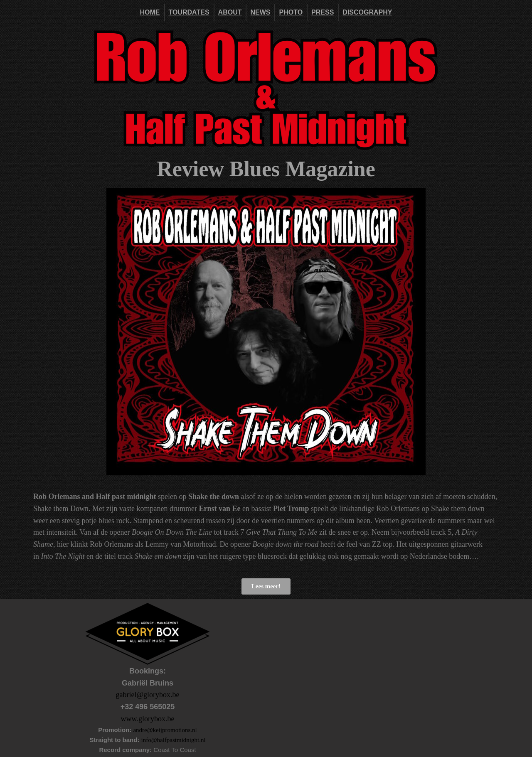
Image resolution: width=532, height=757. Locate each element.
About (230, 12)
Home (150, 12)
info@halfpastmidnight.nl (174, 740)
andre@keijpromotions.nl (165, 730)
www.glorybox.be (148, 719)
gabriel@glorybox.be (147, 695)
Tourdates (189, 12)
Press (323, 12)
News (260, 12)
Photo (291, 12)
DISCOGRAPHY (367, 12)
